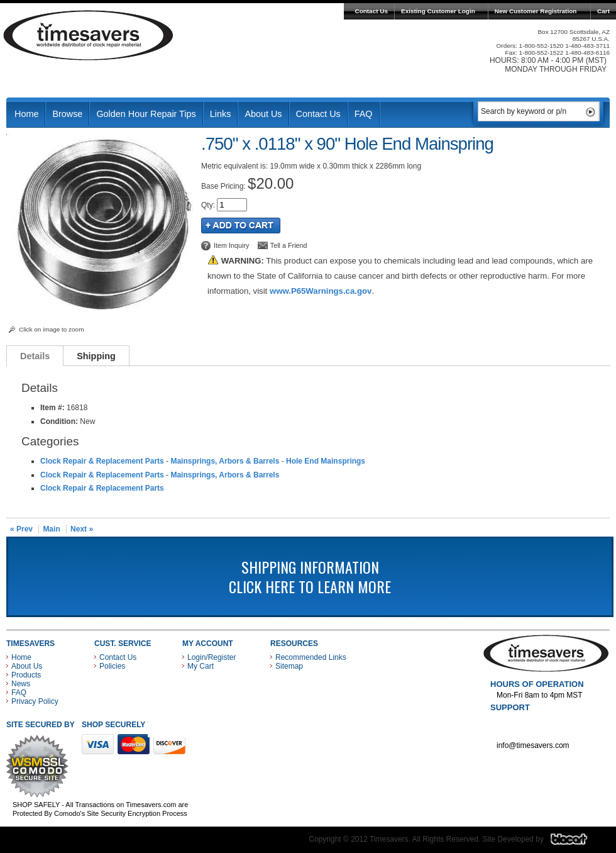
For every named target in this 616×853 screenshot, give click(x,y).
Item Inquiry (231, 245)
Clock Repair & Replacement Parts (102, 461)
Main (51, 529)
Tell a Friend (289, 245)
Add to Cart (241, 226)
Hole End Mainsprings (326, 461)
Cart (603, 11)
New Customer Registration (536, 11)
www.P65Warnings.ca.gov (321, 291)
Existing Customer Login (438, 11)
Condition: (59, 421)
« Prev (21, 529)
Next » (82, 529)
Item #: (53, 408)
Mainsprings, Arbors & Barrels (225, 461)
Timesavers (89, 35)
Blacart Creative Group (577, 842)
